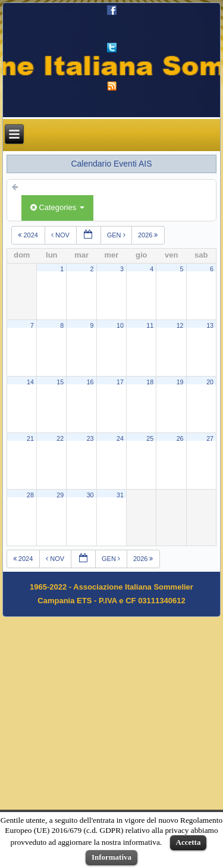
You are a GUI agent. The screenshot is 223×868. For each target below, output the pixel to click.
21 (30, 438)
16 (90, 382)
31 (120, 495)
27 (210, 438)
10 (120, 325)
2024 (29, 235)
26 (180, 438)
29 (60, 495)
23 (90, 438)
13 (210, 325)
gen (117, 235)
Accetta (189, 842)
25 (150, 438)
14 (30, 382)
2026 (149, 235)
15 (60, 382)
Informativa (111, 857)
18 (150, 382)
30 (90, 495)
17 (120, 382)
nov (61, 235)
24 (120, 438)
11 (150, 325)
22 (60, 438)
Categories (57, 207)
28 (30, 495)
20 (210, 382)
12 (180, 325)
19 (180, 382)
